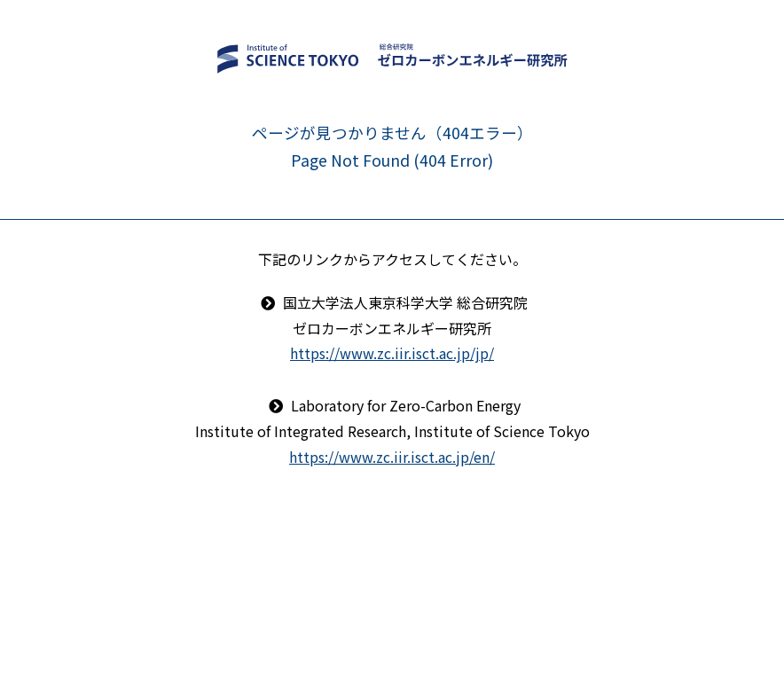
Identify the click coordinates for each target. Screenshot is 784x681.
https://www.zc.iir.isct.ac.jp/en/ (392, 457)
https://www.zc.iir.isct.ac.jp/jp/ (392, 353)
